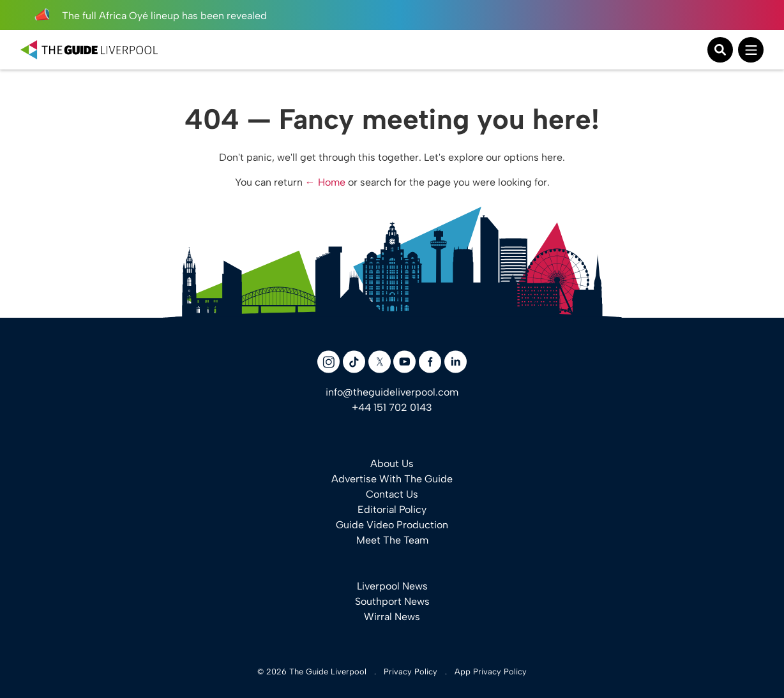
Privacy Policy (411, 672)
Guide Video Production (392, 525)
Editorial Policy (392, 509)
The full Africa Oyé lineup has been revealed (150, 16)
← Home (325, 182)
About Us (392, 464)
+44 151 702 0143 (392, 407)
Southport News (392, 601)
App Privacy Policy (491, 672)
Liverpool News (392, 586)
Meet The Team (392, 540)
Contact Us (392, 494)
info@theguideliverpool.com (392, 392)
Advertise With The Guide (392, 479)
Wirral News (392, 617)
